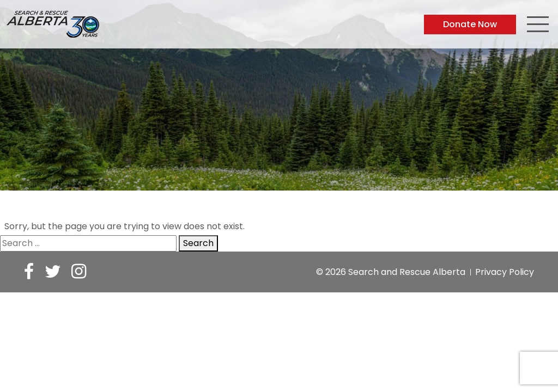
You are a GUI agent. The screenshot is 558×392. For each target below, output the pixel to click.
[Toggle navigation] (538, 26)
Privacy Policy (505, 272)
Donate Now (470, 24)
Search (198, 243)
